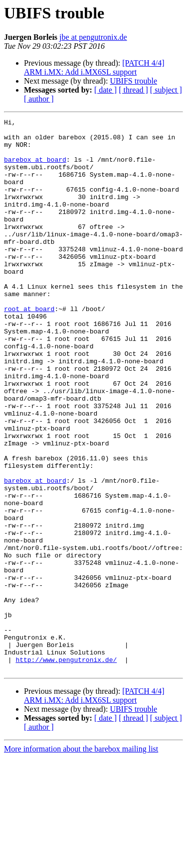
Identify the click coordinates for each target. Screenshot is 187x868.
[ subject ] (166, 90)
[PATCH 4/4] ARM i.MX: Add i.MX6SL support (94, 67)
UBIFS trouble (133, 81)
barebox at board (35, 168)
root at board (29, 347)
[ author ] (39, 99)
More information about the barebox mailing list (81, 859)
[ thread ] (133, 90)
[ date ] (105, 90)
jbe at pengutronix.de (93, 37)
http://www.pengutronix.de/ (66, 768)
